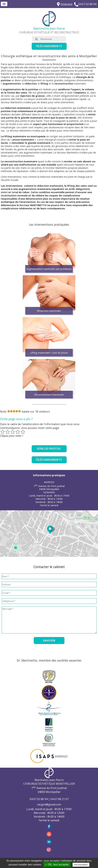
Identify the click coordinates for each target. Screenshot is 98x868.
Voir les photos (49, 449)
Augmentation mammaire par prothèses (49, 269)
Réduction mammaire (49, 311)
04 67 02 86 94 (87, 4)
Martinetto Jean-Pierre (49, 28)
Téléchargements (49, 46)
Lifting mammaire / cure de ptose (49, 353)
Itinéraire (66, 4)
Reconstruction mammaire (49, 395)
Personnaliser (81, 865)
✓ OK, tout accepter (57, 865)
